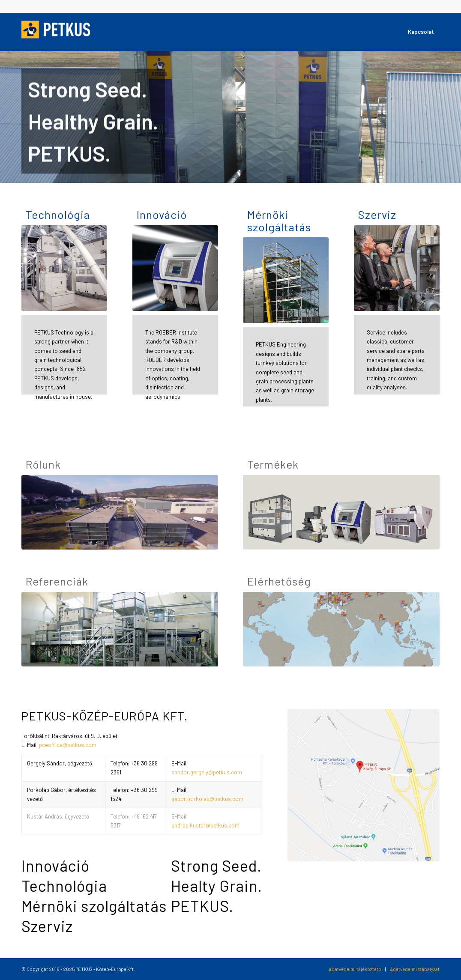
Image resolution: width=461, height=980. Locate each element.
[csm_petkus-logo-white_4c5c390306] (56, 32)
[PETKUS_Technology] (64, 268)
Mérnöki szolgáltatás (279, 221)
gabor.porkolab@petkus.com (207, 799)
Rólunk (43, 465)
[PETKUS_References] (120, 629)
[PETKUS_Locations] (341, 629)
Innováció (162, 215)
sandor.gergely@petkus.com (207, 772)
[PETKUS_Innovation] (175, 268)
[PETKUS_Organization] (120, 512)
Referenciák (57, 581)
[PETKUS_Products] (341, 512)
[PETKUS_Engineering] (286, 280)
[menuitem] (421, 32)
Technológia (58, 215)
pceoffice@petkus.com (68, 745)
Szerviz (377, 215)
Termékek (273, 465)
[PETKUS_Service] (397, 268)
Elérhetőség (279, 581)
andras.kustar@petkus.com (205, 825)
